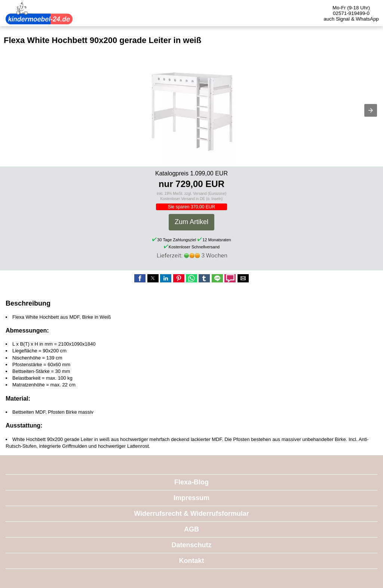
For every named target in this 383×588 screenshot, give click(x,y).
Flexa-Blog (191, 482)
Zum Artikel (191, 222)
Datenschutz (191, 545)
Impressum (191, 498)
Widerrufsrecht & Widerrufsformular (191, 514)
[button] (371, 110)
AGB (191, 529)
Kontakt (192, 561)
